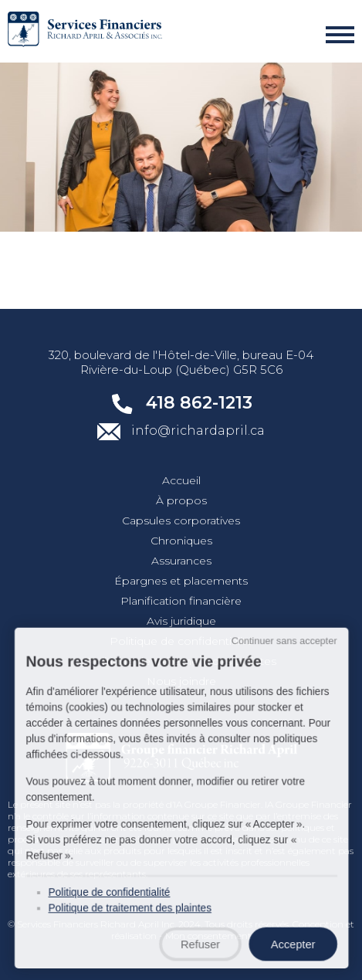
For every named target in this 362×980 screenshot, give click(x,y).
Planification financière (181, 601)
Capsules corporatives (181, 521)
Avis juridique (181, 621)
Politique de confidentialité (181, 641)
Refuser (199, 945)
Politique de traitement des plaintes (132, 911)
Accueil (181, 480)
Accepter (288, 945)
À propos (181, 500)
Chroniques (181, 541)
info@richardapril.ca (181, 432)
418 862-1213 (181, 403)
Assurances (181, 561)
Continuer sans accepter (279, 657)
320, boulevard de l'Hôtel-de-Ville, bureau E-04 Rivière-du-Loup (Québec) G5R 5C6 (181, 362)
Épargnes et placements (181, 581)
